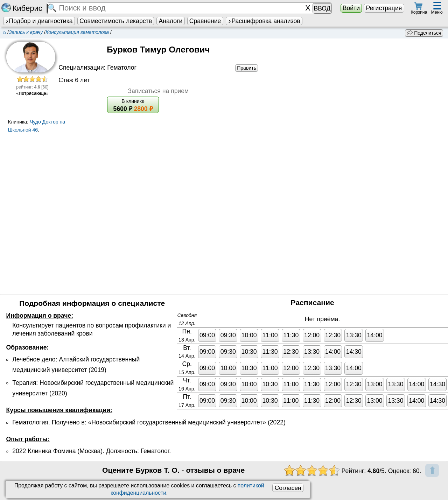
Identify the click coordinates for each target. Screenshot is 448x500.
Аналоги (171, 21)
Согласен (288, 488)
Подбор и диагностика (39, 21)
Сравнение (205, 21)
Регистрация (384, 8)
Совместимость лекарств (116, 21)
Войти (351, 8)
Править (247, 68)
